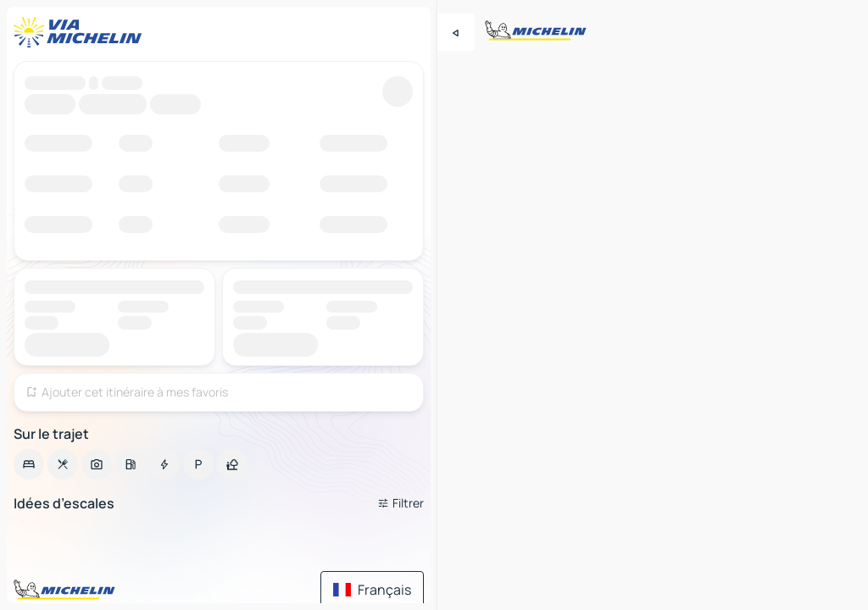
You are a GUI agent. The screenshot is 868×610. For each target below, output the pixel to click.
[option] (29, 464)
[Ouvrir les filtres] (401, 503)
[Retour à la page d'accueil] (81, 32)
